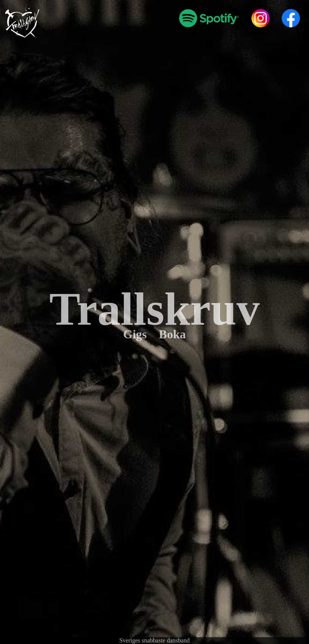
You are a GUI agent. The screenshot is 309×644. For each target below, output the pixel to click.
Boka (172, 334)
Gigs (135, 334)
